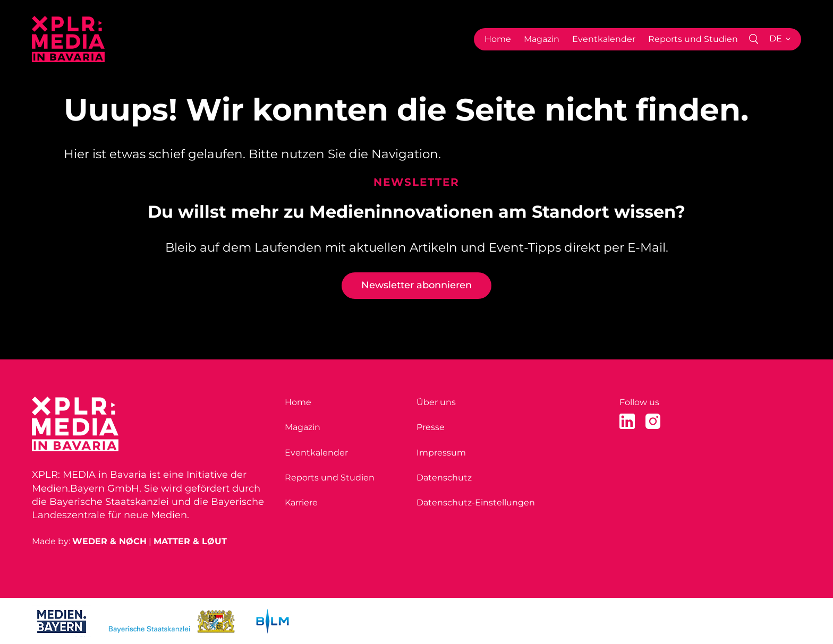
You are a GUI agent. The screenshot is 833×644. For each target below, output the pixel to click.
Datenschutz (444, 478)
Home (498, 39)
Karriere (301, 503)
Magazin (542, 39)
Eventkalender (604, 39)
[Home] (68, 39)
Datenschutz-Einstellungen (476, 503)
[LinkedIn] (627, 421)
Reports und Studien (693, 39)
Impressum (441, 453)
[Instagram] (653, 421)
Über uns (436, 402)
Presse (431, 427)
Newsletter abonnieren (416, 285)
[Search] (754, 39)
